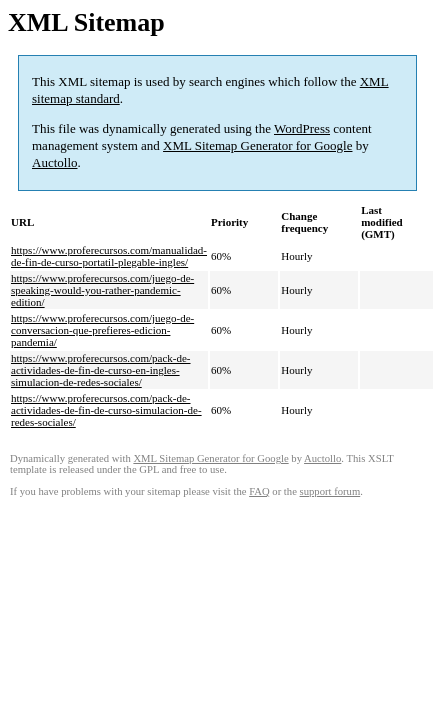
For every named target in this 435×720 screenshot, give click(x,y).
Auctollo (55, 162)
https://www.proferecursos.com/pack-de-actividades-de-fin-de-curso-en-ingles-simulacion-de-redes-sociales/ (101, 370)
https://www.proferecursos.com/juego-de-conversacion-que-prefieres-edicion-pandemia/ (102, 330)
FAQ (259, 491)
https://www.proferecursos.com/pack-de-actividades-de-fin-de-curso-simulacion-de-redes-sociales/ (106, 410)
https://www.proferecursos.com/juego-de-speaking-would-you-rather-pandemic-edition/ (102, 290)
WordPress (302, 128)
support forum (330, 491)
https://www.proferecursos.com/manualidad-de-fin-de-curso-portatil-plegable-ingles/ (109, 256)
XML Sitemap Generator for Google (257, 145)
